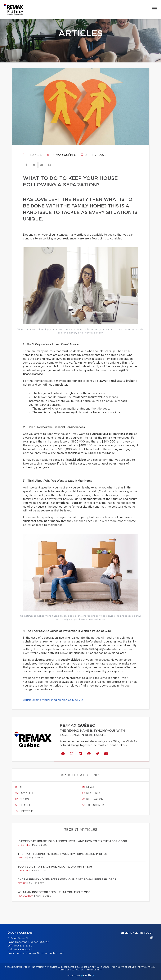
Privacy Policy (147, 967)
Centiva (87, 975)
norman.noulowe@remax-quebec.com (40, 953)
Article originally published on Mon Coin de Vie (53, 700)
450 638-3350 (23, 946)
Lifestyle (24, 811)
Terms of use (66, 970)
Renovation (93, 799)
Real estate (93, 793)
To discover (93, 805)
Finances (33, 155)
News (88, 787)
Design (22, 799)
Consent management (89, 970)
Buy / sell (25, 793)
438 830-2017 (23, 950)
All (20, 787)
